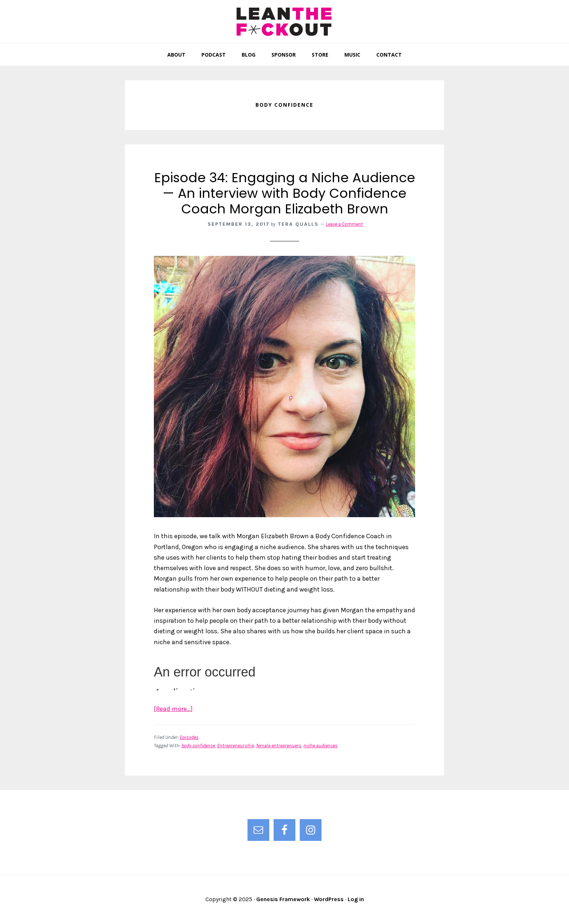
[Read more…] (173, 709)
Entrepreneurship (236, 746)
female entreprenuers (279, 746)
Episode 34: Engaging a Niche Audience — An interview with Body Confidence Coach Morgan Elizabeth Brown (285, 193)
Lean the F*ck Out (284, 22)
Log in (356, 899)
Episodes (189, 737)
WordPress (329, 899)
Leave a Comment (344, 224)
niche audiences (320, 746)
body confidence (198, 746)
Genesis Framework (283, 899)
